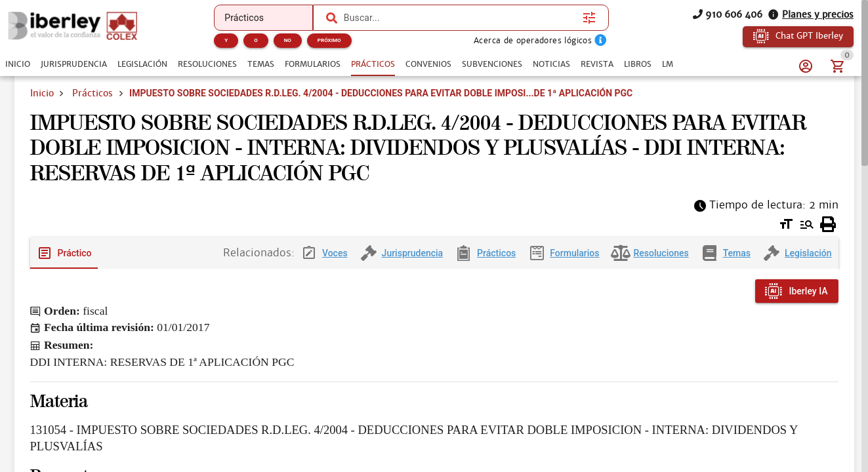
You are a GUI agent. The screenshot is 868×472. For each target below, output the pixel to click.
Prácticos (93, 93)
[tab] (18, 64)
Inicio (42, 93)
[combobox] (460, 18)
